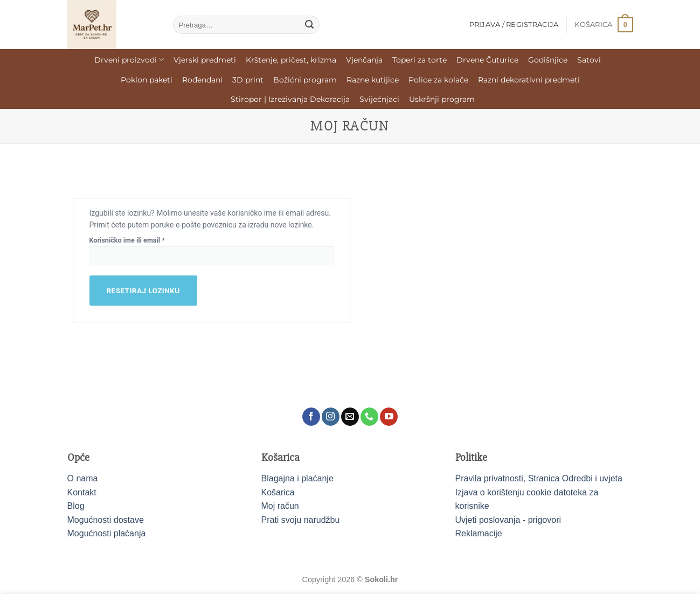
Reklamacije (479, 533)
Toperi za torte (420, 60)
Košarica (278, 492)
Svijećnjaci (379, 99)
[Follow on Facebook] (311, 417)
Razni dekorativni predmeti (529, 80)
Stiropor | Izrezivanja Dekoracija (290, 99)
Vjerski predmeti (205, 60)
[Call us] (369, 417)
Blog (76, 506)
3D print (248, 80)
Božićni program (305, 80)
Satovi (589, 60)
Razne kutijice (373, 80)
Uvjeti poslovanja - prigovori (508, 520)
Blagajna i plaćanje (297, 478)
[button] (604, 25)
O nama (83, 478)
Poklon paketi (147, 80)
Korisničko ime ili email (142, 240)
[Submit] (309, 25)
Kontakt (82, 492)
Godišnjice (548, 60)
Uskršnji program (442, 99)
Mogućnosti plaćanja (107, 533)
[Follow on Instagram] (331, 417)
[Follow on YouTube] (389, 417)
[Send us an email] (350, 417)
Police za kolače (438, 80)
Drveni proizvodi (129, 60)
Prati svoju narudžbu (301, 520)
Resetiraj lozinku (143, 291)
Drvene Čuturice (487, 60)
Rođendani (202, 80)
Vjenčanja (364, 60)
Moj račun (280, 506)
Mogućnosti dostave (106, 520)
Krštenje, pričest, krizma (291, 60)
